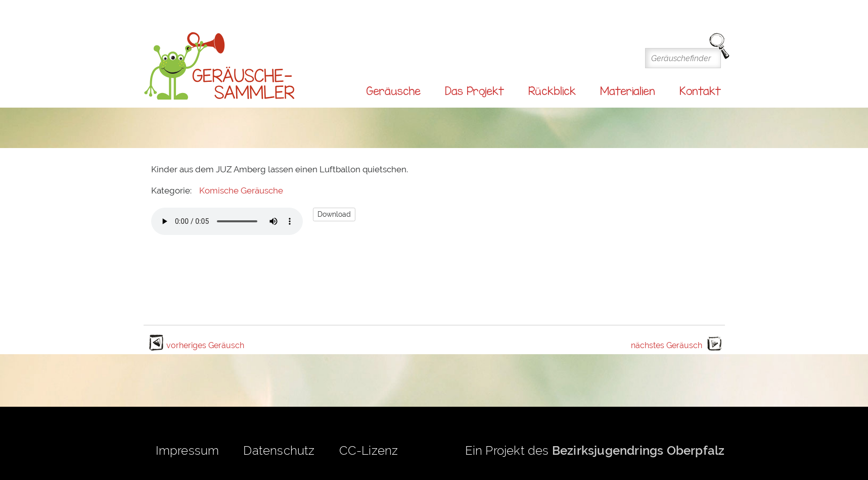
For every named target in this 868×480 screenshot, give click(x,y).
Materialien (628, 91)
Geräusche (393, 91)
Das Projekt (474, 91)
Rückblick (552, 91)
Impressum (188, 450)
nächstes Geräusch (667, 345)
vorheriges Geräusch (205, 345)
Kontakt (700, 91)
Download (334, 214)
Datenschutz (279, 450)
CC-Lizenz (369, 450)
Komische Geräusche (241, 190)
